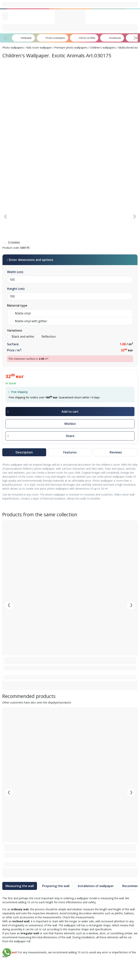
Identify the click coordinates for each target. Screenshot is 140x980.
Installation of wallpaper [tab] (96, 886)
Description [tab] (24, 452)
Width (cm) (15, 272)
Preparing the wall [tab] (56, 886)
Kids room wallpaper (39, 48)
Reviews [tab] (116, 452)
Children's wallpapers (103, 48)
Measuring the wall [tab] (20, 886)
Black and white (21, 337)
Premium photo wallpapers (71, 48)
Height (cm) (16, 289)
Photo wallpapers (13, 48)
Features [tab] (70, 452)
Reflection (46, 337)
